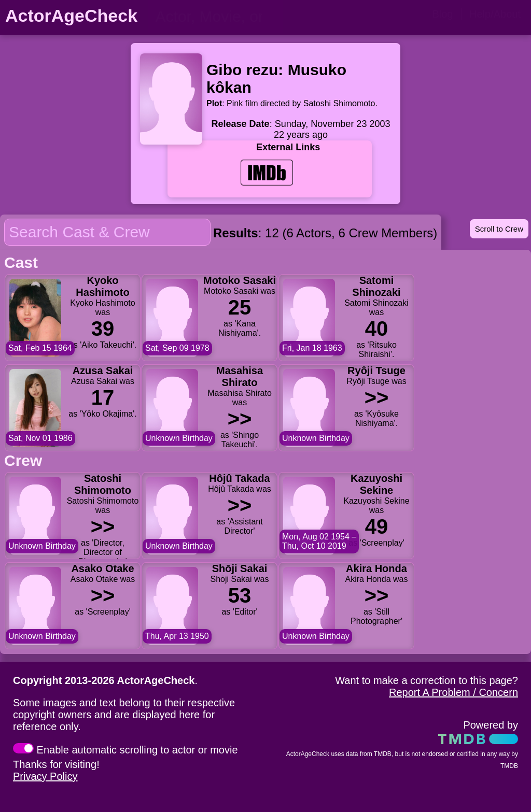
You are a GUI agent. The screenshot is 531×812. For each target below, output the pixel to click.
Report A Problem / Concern (453, 692)
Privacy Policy (45, 776)
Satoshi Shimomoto (103, 484)
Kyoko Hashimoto (102, 286)
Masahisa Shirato (240, 376)
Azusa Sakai (103, 371)
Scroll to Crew (499, 229)
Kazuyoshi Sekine (376, 484)
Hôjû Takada (239, 478)
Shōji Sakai (240, 568)
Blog (442, 14)
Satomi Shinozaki (376, 286)
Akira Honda (376, 568)
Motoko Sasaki (240, 280)
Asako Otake (102, 568)
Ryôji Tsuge (376, 371)
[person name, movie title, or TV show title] (215, 17)
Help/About (495, 14)
